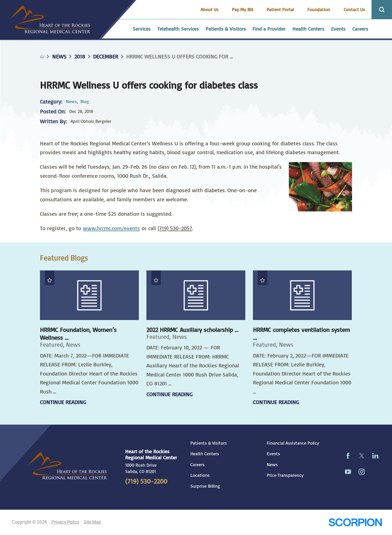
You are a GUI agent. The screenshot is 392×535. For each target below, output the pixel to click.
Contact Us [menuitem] (354, 9)
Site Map (92, 522)
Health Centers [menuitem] (308, 29)
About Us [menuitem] (210, 9)
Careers (198, 464)
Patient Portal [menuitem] (280, 9)
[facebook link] (348, 456)
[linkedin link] (375, 456)
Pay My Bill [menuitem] (243, 9)
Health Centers (205, 454)
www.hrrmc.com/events (111, 228)
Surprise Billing (205, 486)
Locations (200, 475)
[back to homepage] (42, 56)
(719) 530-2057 (175, 228)
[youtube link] (348, 472)
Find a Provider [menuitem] (269, 29)
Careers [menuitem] (360, 29)
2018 (80, 56)
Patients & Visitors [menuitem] (226, 29)
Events (273, 454)
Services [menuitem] (142, 29)
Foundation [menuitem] (319, 9)
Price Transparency (285, 475)
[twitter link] (362, 456)
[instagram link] (362, 472)
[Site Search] (382, 10)
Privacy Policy (65, 522)
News (59, 56)
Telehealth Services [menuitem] (178, 29)
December (106, 56)
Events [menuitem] (338, 29)
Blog (85, 101)
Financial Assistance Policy (293, 443)
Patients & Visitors (209, 443)
